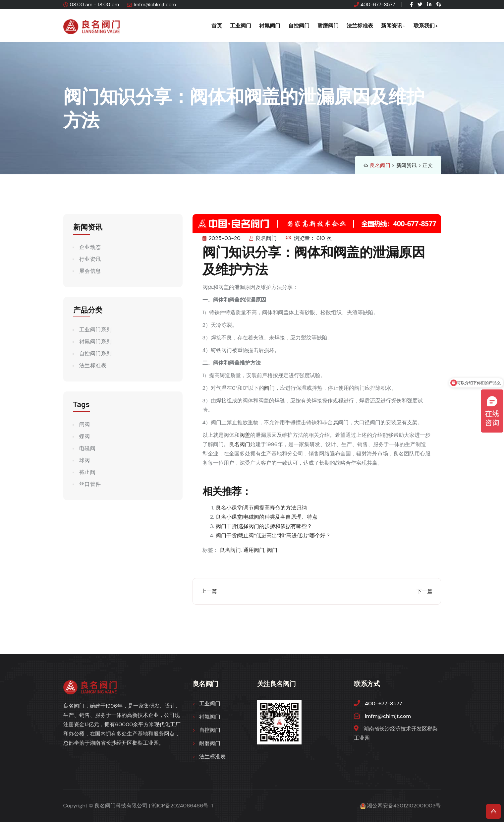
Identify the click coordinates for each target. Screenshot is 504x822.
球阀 (85, 460)
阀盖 (245, 435)
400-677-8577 (378, 5)
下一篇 (424, 591)
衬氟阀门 (270, 26)
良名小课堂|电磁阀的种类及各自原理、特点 (267, 517)
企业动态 (90, 247)
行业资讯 (90, 259)
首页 (217, 26)
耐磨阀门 (328, 26)
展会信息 (90, 271)
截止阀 (87, 472)
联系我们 (424, 26)
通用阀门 (254, 550)
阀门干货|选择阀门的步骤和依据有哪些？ (264, 526)
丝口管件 (90, 484)
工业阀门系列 (96, 330)
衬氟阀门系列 (96, 342)
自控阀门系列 (96, 353)
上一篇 (209, 591)
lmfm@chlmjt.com (155, 5)
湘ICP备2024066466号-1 (182, 806)
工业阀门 (241, 26)
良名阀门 (380, 165)
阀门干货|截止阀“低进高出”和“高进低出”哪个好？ (273, 535)
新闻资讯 (392, 26)
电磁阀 (87, 448)
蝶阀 (85, 436)
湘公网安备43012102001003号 (404, 806)
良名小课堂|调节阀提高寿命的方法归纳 (261, 508)
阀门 (269, 388)
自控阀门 (299, 26)
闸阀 (85, 424)
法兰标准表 (360, 26)
